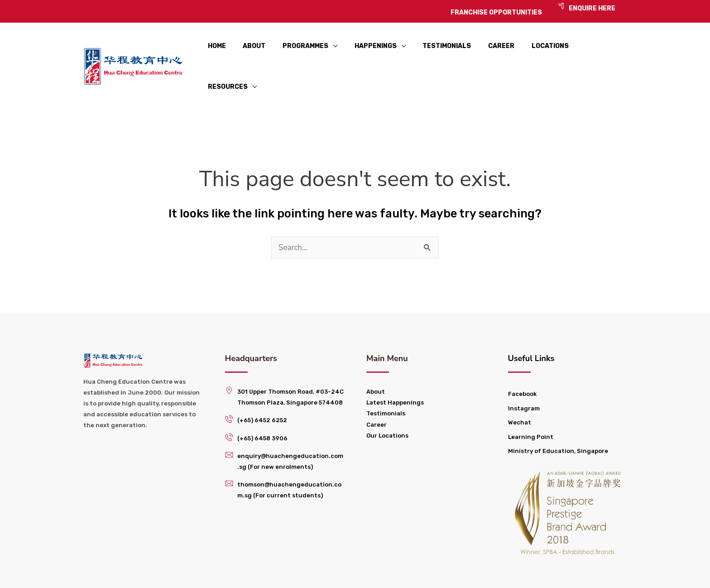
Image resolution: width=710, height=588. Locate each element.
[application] (326, 50)
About (376, 359)
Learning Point (531, 404)
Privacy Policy (504, 572)
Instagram (524, 375)
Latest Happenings (395, 370)
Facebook (522, 361)
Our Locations (387, 402)
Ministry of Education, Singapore (558, 418)
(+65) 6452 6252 (262, 388)
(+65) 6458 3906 (262, 405)
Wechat (520, 390)
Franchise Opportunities (417, 572)
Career (377, 392)
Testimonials (386, 381)
